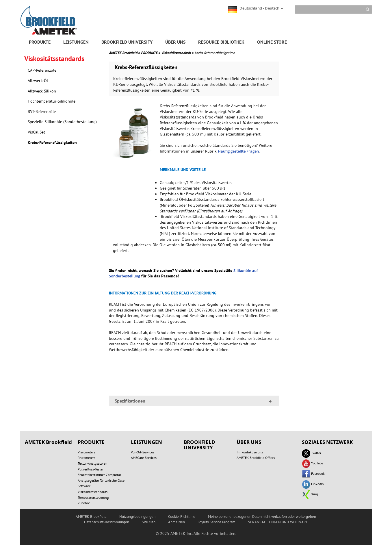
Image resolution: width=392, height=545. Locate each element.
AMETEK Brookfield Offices (256, 458)
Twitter (312, 453)
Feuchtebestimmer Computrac (100, 475)
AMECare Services (144, 458)
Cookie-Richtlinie (182, 517)
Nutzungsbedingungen (137, 517)
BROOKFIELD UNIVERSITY (127, 42)
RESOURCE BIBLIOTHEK (221, 42)
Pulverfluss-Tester (91, 469)
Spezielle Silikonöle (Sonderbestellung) (62, 122)
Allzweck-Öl (38, 81)
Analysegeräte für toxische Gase (101, 480)
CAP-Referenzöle (42, 70)
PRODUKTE (40, 42)
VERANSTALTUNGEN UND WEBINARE (278, 522)
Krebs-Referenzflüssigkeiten (52, 142)
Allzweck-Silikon (42, 91)
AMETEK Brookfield (124, 53)
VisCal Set (36, 132)
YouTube (313, 463)
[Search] (334, 10)
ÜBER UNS (175, 42)
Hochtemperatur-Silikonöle (52, 101)
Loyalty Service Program (217, 522)
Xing (310, 494)
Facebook (313, 473)
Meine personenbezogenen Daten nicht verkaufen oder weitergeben (262, 517)
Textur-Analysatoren (93, 463)
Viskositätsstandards (177, 53)
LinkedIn (313, 484)
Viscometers (87, 452)
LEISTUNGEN (76, 42)
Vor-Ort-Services (143, 452)
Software (84, 486)
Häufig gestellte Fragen (238, 151)
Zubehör (84, 503)
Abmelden (177, 522)
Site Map (149, 522)
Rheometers (87, 458)
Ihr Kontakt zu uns (250, 452)
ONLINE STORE (272, 42)
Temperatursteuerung (93, 497)
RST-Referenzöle (42, 112)
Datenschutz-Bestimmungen (107, 522)
